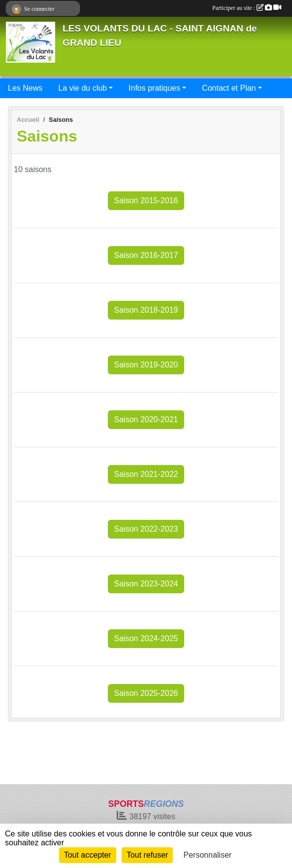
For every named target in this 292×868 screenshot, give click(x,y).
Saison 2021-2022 (146, 474)
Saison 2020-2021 (146, 419)
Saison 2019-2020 (146, 365)
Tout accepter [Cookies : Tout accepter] (88, 855)
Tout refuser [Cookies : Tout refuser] (147, 855)
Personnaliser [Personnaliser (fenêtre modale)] (208, 855)
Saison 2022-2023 (146, 529)
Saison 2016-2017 (146, 255)
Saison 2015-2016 (146, 200)
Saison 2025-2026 (146, 693)
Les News (25, 88)
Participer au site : (247, 8)
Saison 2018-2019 (146, 310)
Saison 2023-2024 (146, 584)
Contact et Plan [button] (229, 88)
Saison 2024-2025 (146, 638)
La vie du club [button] (82, 88)
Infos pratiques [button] (154, 88)
